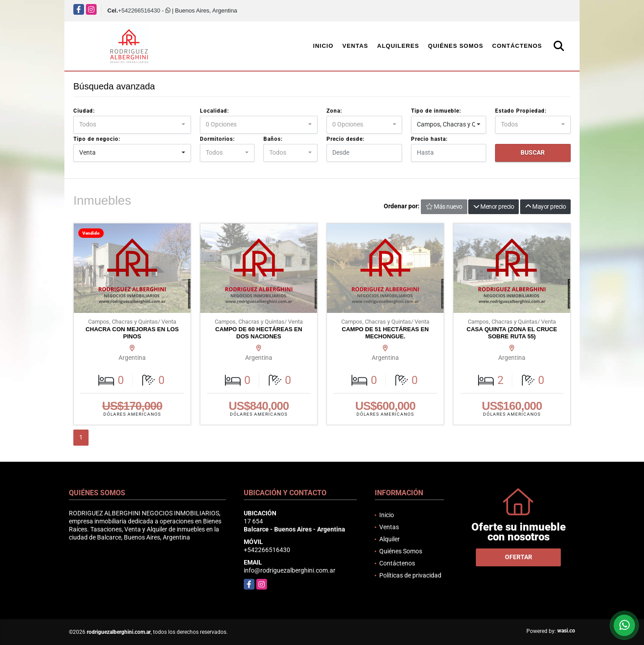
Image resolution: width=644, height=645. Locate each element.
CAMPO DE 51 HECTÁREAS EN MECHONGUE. (385, 333)
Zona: (334, 111)
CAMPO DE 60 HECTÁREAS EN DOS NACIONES (258, 333)
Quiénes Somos (456, 46)
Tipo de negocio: (97, 139)
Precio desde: (345, 139)
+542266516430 (139, 11)
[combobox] (132, 125)
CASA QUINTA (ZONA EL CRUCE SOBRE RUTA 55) (512, 333)
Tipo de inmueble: (436, 111)
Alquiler (390, 539)
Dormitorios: (217, 139)
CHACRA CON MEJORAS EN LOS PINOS (132, 333)
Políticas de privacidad (410, 575)
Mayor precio (545, 207)
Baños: (273, 139)
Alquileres (398, 46)
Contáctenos (517, 46)
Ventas (356, 46)
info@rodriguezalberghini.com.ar (290, 570)
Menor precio (494, 207)
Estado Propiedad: (521, 111)
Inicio (323, 46)
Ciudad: (84, 111)
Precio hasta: (429, 139)
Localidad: (214, 111)
